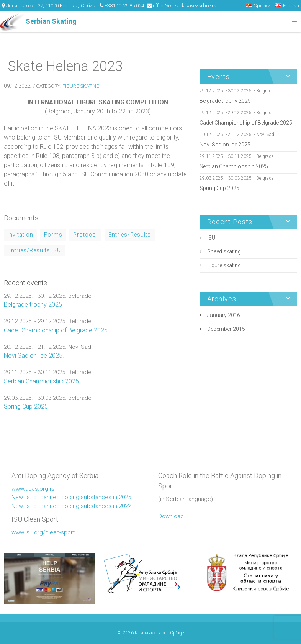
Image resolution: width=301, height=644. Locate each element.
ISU (211, 238)
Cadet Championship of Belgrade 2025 (56, 330)
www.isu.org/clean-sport (43, 532)
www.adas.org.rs (33, 489)
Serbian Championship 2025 (41, 381)
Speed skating (224, 251)
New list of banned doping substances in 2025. (72, 497)
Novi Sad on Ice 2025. (34, 356)
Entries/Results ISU (34, 250)
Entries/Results (130, 235)
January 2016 (224, 315)
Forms (53, 235)
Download (171, 516)
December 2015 (226, 329)
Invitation (20, 235)
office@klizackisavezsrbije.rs (185, 6)
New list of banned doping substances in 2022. (72, 506)
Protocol (85, 235)
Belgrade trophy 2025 (33, 305)
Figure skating (81, 86)
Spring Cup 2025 (26, 407)
